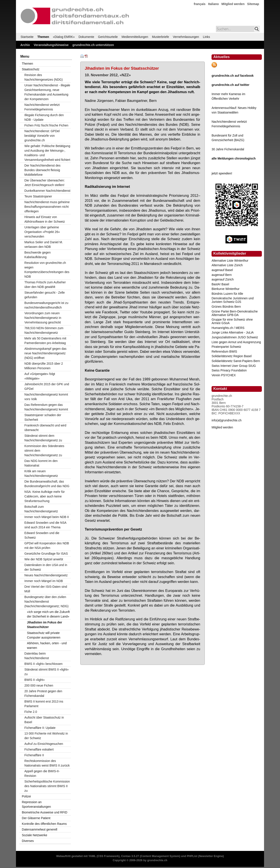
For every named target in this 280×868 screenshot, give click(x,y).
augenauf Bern (222, 275)
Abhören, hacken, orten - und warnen (47, 645)
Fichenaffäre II (34, 755)
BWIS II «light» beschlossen (44, 664)
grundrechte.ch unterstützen (93, 45)
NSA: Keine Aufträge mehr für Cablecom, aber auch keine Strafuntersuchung (45, 496)
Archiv (25, 45)
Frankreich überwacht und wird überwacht (45, 428)
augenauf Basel (222, 270)
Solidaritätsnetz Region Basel (232, 356)
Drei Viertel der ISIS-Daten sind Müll (46, 589)
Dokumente (86, 37)
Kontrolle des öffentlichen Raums (44, 824)
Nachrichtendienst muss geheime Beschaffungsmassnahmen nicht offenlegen (47, 207)
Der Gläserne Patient (36, 818)
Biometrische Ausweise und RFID (45, 812)
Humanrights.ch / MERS (228, 328)
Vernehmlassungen (186, 37)
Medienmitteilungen (135, 37)
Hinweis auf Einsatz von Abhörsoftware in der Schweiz (45, 219)
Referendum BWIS (224, 351)
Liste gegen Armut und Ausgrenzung (236, 342)
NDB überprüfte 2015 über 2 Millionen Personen (44, 366)
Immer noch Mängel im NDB (44, 581)
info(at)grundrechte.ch (227, 420)
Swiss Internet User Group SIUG (234, 366)
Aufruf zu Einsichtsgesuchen (44, 744)
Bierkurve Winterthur (226, 289)
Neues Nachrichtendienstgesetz (46, 575)
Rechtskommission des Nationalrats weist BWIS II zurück (47, 763)
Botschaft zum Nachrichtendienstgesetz (41, 509)
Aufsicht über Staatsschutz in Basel (44, 720)
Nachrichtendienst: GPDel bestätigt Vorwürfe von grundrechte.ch (42, 136)
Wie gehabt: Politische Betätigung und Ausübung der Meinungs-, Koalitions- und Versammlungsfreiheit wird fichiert (47, 153)
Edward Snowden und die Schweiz (42, 535)
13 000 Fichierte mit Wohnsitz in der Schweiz (46, 736)
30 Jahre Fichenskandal (228, 149)
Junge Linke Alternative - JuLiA (233, 332)
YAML (92, 856)
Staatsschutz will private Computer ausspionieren (44, 635)
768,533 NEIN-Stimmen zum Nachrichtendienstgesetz (44, 330)
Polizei (26, 796)
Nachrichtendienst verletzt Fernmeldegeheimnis (42, 107)
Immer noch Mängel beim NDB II (47, 517)
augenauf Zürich (223, 279)
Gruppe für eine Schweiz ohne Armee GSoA (232, 321)
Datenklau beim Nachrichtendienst (37, 656)
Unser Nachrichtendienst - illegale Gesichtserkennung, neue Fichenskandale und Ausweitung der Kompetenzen (47, 92)
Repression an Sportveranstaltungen (36, 804)
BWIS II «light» (35, 680)
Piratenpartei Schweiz (226, 347)
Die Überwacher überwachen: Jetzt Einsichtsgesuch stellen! (45, 183)
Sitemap (253, 4)
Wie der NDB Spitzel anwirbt (44, 559)
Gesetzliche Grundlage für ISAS (46, 554)
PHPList (192, 856)
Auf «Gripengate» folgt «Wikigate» (40, 376)
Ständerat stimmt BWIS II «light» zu (47, 672)
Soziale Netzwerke (35, 835)
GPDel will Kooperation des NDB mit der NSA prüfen (47, 546)
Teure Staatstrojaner (38, 196)
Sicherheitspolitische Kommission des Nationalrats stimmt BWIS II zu (47, 786)
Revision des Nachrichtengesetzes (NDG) (44, 77)
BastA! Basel (220, 284)
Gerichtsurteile (108, 37)
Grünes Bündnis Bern (226, 307)
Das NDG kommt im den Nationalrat (41, 463)
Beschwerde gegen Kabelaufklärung (38, 255)
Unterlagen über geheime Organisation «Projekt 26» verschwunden (42, 232)
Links (206, 37)
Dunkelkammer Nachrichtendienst (47, 191)
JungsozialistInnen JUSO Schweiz (235, 337)
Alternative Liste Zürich (227, 265)
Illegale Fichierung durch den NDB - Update (44, 117)
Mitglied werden (233, 4)
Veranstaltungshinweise (51, 45)
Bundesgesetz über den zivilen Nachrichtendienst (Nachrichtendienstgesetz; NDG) (47, 602)
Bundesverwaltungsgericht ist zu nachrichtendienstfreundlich (46, 305)
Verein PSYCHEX (224, 375)
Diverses (28, 841)
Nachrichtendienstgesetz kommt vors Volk (46, 397)
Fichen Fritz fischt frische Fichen (46, 125)
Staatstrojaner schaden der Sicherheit (43, 417)
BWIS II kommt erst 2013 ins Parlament (44, 704)
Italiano (213, 4)
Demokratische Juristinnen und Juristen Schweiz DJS (233, 300)
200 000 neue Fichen (39, 685)
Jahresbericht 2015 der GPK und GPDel (47, 386)
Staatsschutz (31, 69)
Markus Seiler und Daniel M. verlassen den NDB (44, 244)
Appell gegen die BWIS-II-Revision (42, 773)
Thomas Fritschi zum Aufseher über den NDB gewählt (45, 285)
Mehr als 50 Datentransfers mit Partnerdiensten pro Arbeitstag (45, 341)
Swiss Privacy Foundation (229, 370)
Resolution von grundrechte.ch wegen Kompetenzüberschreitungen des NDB (47, 270)
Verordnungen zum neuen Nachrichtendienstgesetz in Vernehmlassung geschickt (43, 318)
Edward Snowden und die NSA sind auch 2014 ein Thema (45, 525)
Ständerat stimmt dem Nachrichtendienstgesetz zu (43, 438)
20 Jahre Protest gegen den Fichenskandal (43, 693)
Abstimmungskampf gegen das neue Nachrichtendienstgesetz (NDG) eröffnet (45, 353)
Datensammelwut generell (40, 829)
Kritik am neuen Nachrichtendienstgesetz (41, 473)
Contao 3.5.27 (130, 856)
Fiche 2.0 (31, 712)
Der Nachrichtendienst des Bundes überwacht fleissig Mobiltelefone (43, 170)
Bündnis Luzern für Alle (227, 294)
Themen (43, 37)
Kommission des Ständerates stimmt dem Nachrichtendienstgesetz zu (44, 451)
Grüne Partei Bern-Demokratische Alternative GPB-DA (235, 313)
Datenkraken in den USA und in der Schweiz (46, 567)
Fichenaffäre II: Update (40, 728)
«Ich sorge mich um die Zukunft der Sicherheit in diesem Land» (48, 614)
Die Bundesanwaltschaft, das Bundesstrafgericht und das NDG (47, 484)
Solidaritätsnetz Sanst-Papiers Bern (236, 361)
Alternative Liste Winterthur (230, 261)
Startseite (27, 37)
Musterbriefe (161, 37)
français (200, 4)
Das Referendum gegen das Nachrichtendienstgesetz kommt (46, 407)
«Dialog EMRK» (64, 37)
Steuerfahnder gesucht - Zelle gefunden (45, 295)
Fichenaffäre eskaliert (39, 749)
